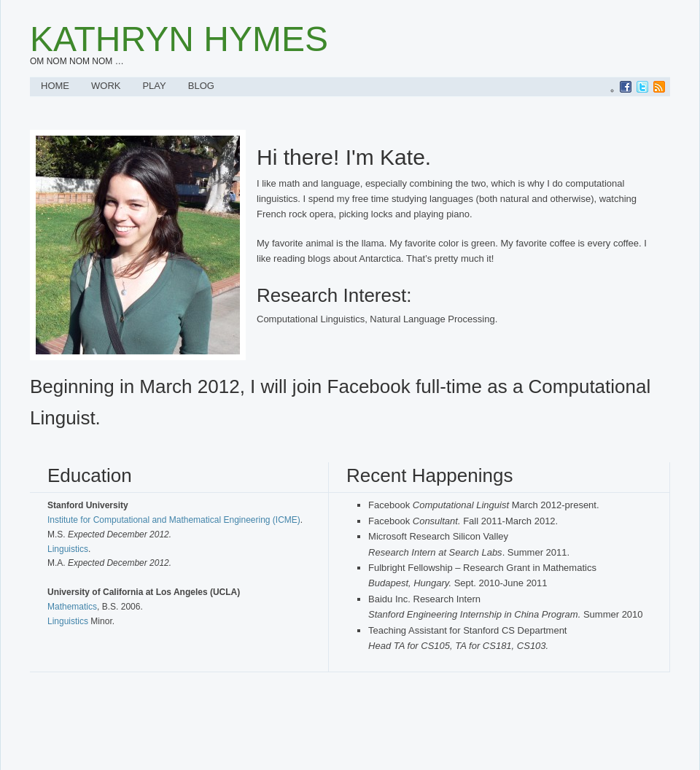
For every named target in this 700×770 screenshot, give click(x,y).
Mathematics (72, 607)
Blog (201, 86)
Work (106, 86)
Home (55, 86)
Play (154, 86)
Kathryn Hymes (179, 39)
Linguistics (68, 549)
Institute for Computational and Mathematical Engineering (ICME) (174, 520)
